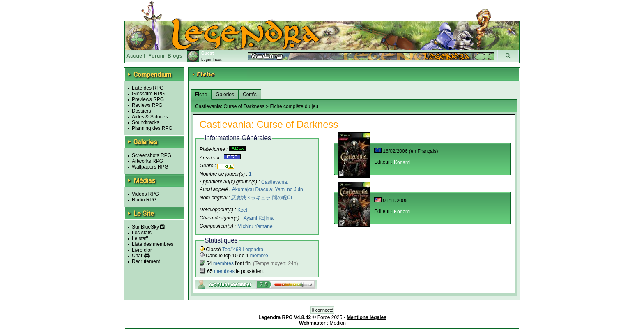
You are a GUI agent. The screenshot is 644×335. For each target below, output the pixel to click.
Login (206, 60)
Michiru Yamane (255, 226)
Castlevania (274, 182)
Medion (338, 323)
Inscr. (217, 60)
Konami (402, 162)
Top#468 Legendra (243, 250)
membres (223, 263)
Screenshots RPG (152, 155)
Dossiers (141, 111)
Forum (156, 56)
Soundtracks (146, 122)
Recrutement (146, 261)
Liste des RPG (148, 88)
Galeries (225, 95)
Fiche (201, 95)
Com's (250, 95)
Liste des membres (153, 244)
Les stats (142, 233)
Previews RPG (148, 99)
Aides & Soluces (150, 117)
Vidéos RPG (145, 194)
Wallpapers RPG (150, 167)
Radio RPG (144, 200)
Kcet (242, 210)
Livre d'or (142, 250)
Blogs (175, 56)
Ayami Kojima (259, 218)
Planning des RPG (152, 128)
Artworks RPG (147, 161)
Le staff (140, 238)
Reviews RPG (147, 105)
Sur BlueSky (148, 227)
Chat (137, 256)
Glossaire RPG (148, 94)
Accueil (136, 56)
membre (259, 256)
